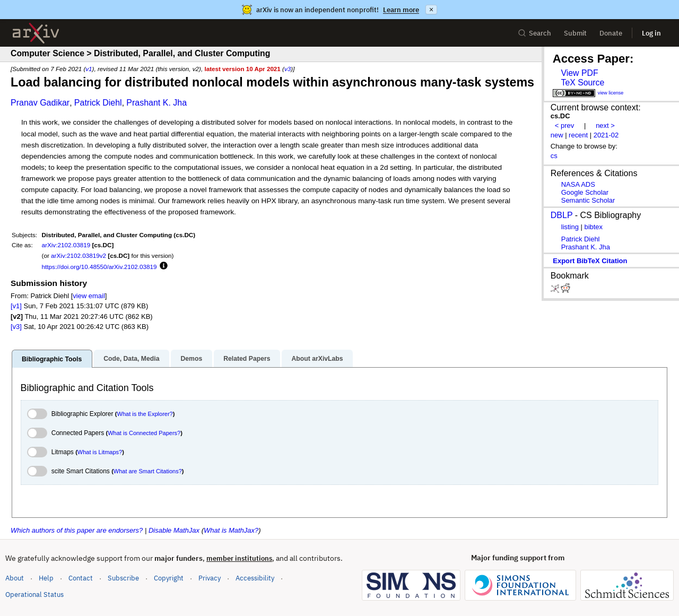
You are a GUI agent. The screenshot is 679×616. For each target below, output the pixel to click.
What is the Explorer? (145, 414)
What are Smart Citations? (148, 471)
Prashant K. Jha (156, 103)
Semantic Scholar (588, 200)
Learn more (401, 10)
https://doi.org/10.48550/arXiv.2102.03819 (99, 267)
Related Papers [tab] (247, 359)
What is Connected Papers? (144, 433)
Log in (651, 33)
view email (89, 296)
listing (570, 227)
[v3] (16, 327)
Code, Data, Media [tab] (131, 359)
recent (578, 135)
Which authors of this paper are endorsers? (77, 530)
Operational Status (34, 594)
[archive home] (36, 33)
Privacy (210, 578)
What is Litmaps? (100, 452)
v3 (288, 69)
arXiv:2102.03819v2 (79, 255)
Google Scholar (585, 192)
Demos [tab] (191, 359)
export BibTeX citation (590, 261)
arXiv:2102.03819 (66, 245)
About (15, 578)
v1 (89, 69)
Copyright (169, 578)
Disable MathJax (174, 530)
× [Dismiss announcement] (431, 10)
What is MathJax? (231, 530)
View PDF (579, 73)
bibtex (593, 227)
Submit (575, 33)
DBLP (562, 215)
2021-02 (606, 135)
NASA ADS (578, 184)
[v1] (16, 306)
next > (605, 125)
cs (554, 156)
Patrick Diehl (98, 103)
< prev (564, 125)
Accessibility (255, 578)
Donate (611, 33)
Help (46, 578)
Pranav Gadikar (40, 103)
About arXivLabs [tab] (317, 359)
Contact (81, 578)
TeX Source (582, 83)
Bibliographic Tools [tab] (52, 359)
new (557, 135)
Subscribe (123, 578)
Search (534, 33)
